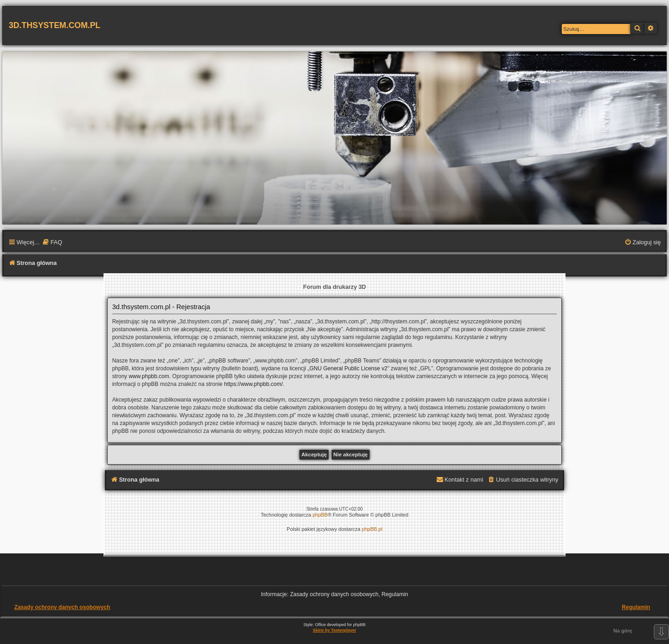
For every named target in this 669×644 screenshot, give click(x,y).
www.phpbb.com (149, 376)
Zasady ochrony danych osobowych (62, 607)
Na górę (623, 631)
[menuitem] (52, 243)
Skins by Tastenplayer (334, 630)
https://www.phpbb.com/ (253, 384)
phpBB (320, 515)
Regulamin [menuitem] (636, 607)
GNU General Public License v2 (349, 368)
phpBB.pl (372, 529)
